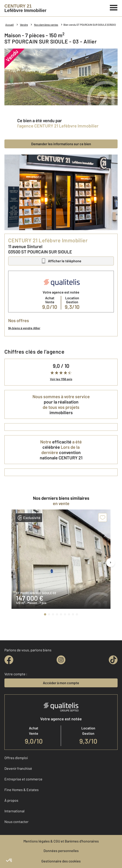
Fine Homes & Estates (22, 790)
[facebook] (9, 660)
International (14, 811)
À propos (11, 800)
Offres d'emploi (16, 758)
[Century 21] (25, 8)
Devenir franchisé (18, 768)
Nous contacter (16, 822)
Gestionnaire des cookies (61, 861)
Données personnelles (61, 851)
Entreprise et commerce (23, 779)
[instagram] (61, 660)
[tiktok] (113, 660)
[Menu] (114, 7)
